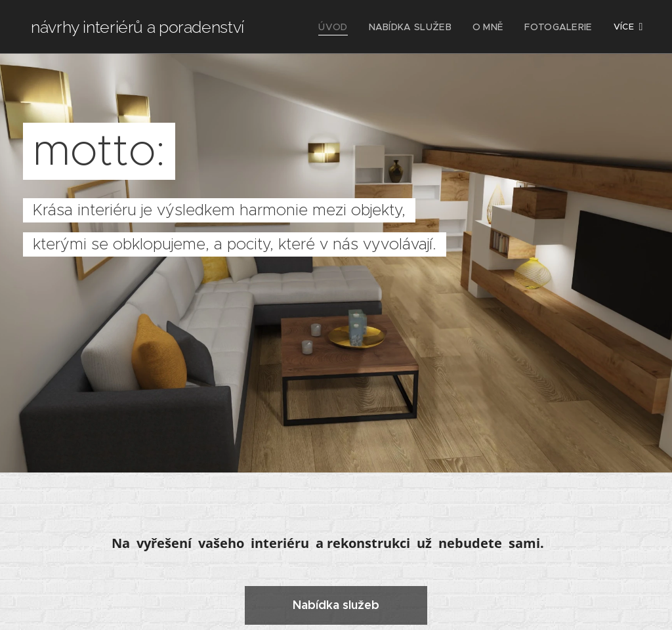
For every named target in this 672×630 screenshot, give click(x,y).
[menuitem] (350, 27)
